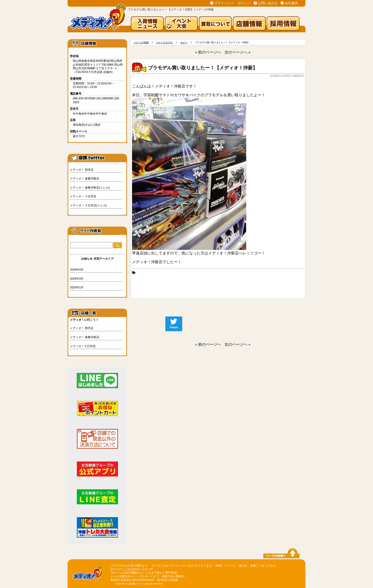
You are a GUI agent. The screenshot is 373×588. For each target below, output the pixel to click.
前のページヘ (210, 344)
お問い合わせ (268, 3)
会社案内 (291, 3)
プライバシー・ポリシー (233, 3)
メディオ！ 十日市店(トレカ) (88, 205)
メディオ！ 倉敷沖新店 (85, 179)
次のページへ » (238, 52)
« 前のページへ (208, 52)
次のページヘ (236, 344)
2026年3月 (77, 279)
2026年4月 (77, 270)
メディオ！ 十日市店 (83, 196)
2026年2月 (77, 287)
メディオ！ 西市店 (82, 170)
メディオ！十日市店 (83, 346)
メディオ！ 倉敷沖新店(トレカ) (90, 188)
